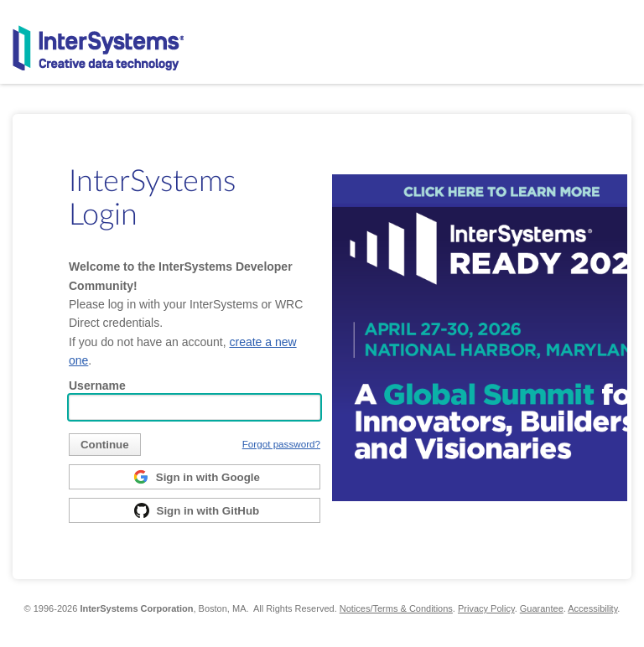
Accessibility (592, 608)
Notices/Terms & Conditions (396, 608)
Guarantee (542, 608)
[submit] (105, 445)
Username (97, 386)
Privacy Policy (486, 608)
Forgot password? (281, 444)
